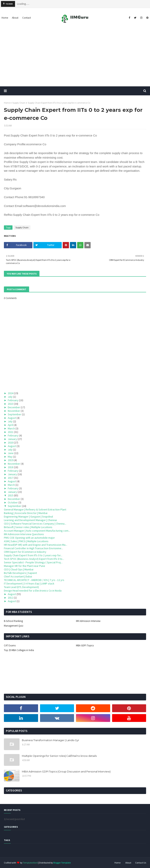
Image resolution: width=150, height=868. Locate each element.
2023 (11, 404)
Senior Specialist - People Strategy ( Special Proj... (33, 562)
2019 (11, 460)
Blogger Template (62, 863)
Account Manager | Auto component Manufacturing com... (37, 531)
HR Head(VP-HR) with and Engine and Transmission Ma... (36, 545)
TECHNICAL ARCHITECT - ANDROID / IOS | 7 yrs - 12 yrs (34, 580)
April (10, 425)
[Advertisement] (75, 57)
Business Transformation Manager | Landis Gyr (50, 740)
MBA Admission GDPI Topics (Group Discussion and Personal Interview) (66, 771)
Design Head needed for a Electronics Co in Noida (33, 591)
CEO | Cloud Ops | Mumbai (19, 569)
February (13, 400)
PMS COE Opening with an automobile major (29, 538)
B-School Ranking (13, 621)
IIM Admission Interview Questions (24, 534)
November (14, 411)
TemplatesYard (30, 863)
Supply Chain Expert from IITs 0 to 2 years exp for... (33, 555)
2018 (11, 467)
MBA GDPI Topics (85, 645)
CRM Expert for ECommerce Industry (25, 552)
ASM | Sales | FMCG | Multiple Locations (26, 541)
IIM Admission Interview (88, 621)
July (10, 397)
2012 (11, 598)
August (12, 418)
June (11, 453)
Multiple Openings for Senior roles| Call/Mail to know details (59, 756)
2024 (11, 393)
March (11, 428)
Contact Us (141, 863)
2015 (11, 495)
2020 (11, 443)
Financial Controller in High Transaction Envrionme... (33, 548)
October (13, 502)
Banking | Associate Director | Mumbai (26, 513)
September (15, 414)
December (14, 407)
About (128, 863)
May (10, 457)
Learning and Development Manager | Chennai (30, 520)
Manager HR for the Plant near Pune (25, 566)
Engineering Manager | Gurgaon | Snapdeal (28, 517)
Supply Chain (19, 103)
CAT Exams (10, 645)
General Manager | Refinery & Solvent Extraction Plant (35, 509)
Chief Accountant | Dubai (18, 576)
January (12, 439)
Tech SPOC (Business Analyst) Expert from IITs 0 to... (34, 559)
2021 (11, 432)
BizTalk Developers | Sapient (20, 573)
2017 (11, 478)
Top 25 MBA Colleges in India (19, 650)
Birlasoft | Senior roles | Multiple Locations (28, 527)
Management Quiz (14, 626)
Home (7, 103)
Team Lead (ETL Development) (21, 587)
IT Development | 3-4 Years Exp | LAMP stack (29, 583)
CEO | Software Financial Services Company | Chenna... (35, 524)
